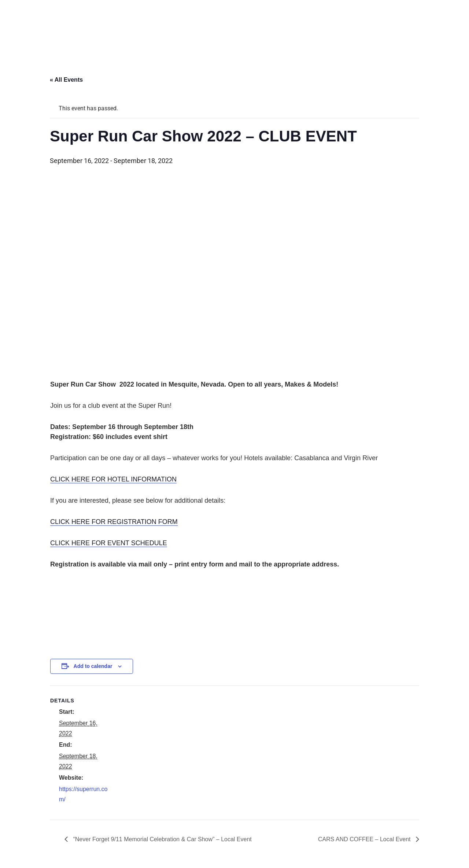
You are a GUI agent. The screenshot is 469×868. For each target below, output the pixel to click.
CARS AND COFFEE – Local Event (365, 839)
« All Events (66, 80)
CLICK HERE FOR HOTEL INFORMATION (113, 479)
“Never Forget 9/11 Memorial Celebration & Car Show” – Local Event (162, 839)
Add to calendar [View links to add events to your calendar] (93, 666)
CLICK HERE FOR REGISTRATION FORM (114, 522)
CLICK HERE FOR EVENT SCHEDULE (109, 543)
